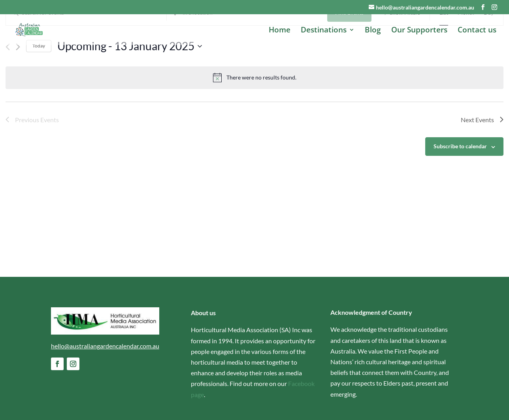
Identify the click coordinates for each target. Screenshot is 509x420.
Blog (373, 31)
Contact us (477, 31)
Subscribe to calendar (460, 186)
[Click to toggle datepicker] (130, 86)
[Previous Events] (8, 87)
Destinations (324, 31)
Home (280, 31)
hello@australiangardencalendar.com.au (105, 346)
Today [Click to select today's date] (39, 86)
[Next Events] (18, 87)
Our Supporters (419, 31)
